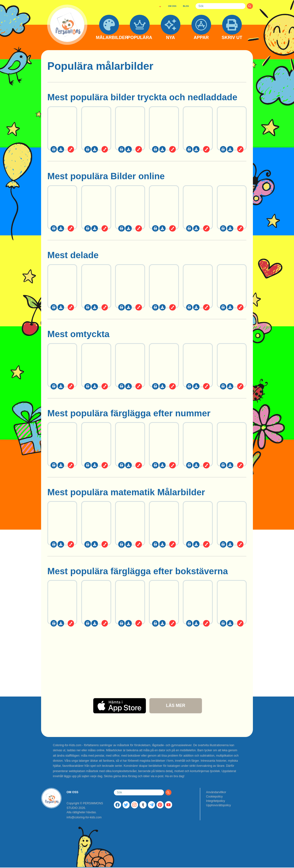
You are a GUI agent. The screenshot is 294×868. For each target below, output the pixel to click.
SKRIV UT (232, 38)
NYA (171, 38)
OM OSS (172, 6)
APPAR (201, 38)
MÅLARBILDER (109, 38)
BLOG (186, 6)
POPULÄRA (140, 38)
